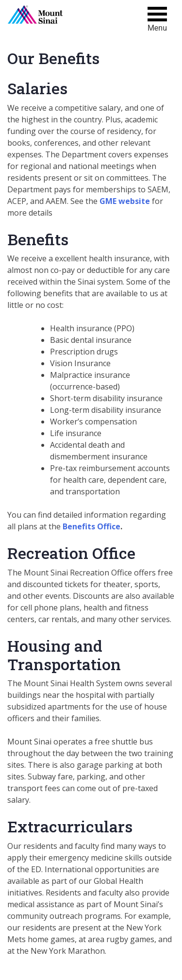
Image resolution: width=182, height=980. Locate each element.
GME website (125, 201)
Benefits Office (91, 526)
